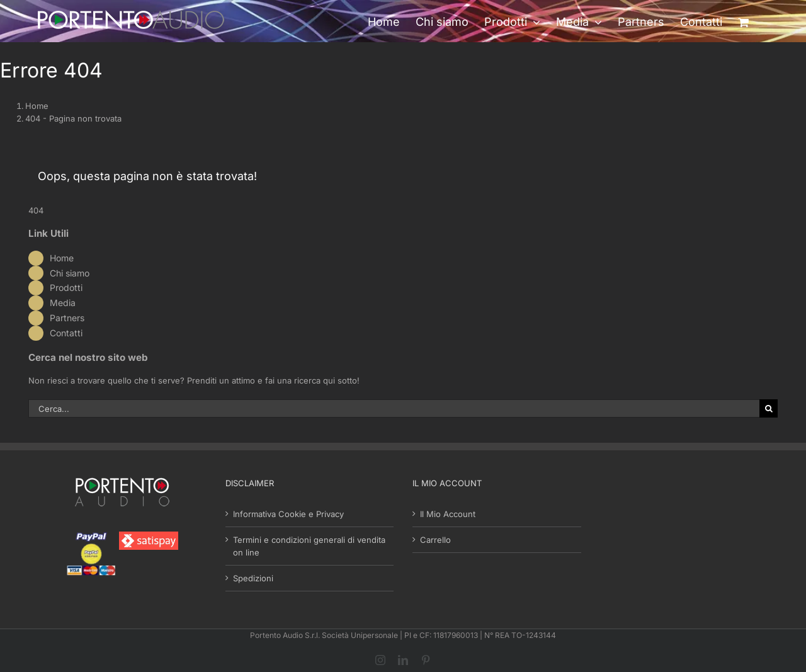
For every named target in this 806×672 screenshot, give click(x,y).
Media (63, 303)
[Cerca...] (394, 408)
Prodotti (66, 288)
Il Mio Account (448, 514)
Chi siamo (70, 273)
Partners (67, 318)
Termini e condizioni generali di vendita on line (309, 546)
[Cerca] (769, 408)
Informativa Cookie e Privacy (288, 514)
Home (62, 258)
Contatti (66, 333)
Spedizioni (253, 578)
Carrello (435, 540)
